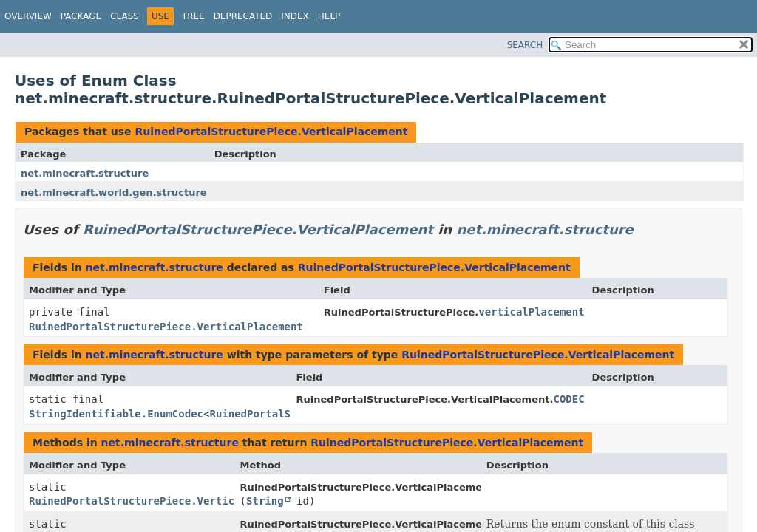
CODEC (568, 399)
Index (295, 16)
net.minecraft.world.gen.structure (114, 192)
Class (125, 16)
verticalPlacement (531, 312)
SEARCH (525, 45)
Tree (193, 16)
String (265, 501)
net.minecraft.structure (85, 173)
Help (329, 16)
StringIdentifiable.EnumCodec (116, 414)
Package (81, 16)
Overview (28, 16)
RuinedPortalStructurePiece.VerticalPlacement (271, 132)
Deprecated (243, 16)
